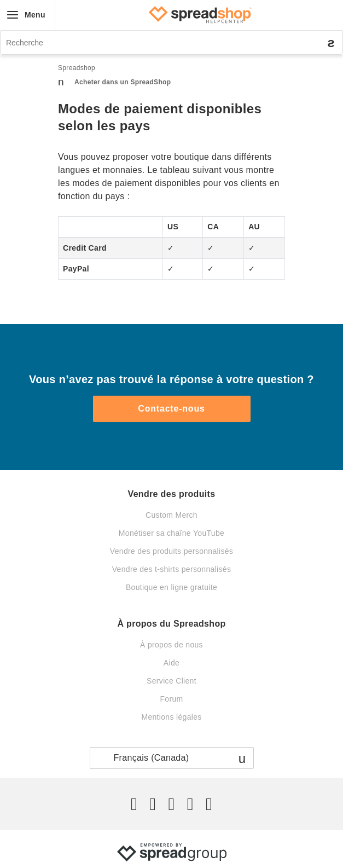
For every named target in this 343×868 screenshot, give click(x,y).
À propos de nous (171, 645)
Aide (171, 663)
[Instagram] (171, 804)
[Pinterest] (190, 804)
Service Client (171, 681)
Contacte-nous (171, 409)
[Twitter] (134, 804)
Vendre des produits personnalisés (171, 551)
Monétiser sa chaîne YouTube (171, 533)
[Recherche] (171, 42)
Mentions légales (171, 717)
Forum (171, 699)
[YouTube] (209, 804)
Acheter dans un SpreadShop (123, 82)
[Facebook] (153, 804)
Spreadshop (77, 68)
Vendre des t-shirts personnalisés (172, 569)
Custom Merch (171, 515)
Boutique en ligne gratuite (171, 587)
